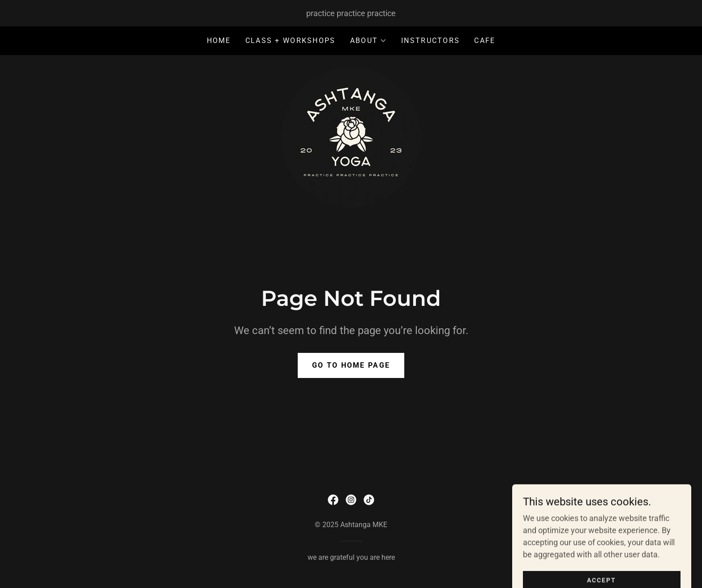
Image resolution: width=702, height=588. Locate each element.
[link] (351, 137)
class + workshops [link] (291, 41)
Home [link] (219, 41)
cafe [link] (485, 41)
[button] (368, 41)
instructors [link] (430, 41)
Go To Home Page (351, 365)
